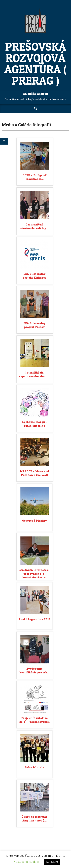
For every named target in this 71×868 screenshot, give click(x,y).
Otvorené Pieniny (34, 521)
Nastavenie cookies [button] (27, 862)
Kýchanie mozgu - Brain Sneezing (34, 424)
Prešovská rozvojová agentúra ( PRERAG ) (35, 64)
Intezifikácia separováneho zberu (34, 374)
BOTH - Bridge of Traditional (35, 177)
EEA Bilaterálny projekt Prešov (35, 325)
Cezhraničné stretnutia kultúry (35, 226)
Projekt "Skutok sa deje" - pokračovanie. (34, 720)
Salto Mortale (35, 767)
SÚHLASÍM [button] (52, 862)
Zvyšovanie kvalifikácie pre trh (35, 670)
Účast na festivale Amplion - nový (35, 819)
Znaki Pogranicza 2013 (35, 619)
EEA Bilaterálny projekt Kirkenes (34, 276)
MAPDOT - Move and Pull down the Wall (35, 473)
